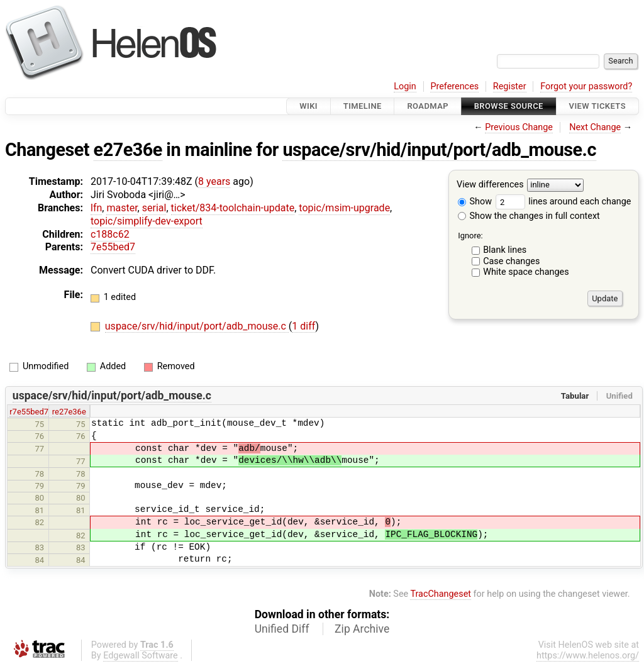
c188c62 (110, 234)
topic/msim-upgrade (344, 208)
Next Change (595, 127)
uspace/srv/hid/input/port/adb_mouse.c (439, 150)
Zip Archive (362, 629)
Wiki (308, 106)
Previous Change (519, 127)
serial (154, 208)
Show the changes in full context (529, 216)
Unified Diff (282, 629)
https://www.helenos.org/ (588, 656)
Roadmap (428, 106)
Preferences (454, 86)
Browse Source (509, 106)
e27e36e (128, 150)
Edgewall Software (141, 656)
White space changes (526, 272)
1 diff (303, 326)
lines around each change (563, 202)
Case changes (511, 261)
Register (510, 86)
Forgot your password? (586, 86)
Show (475, 202)
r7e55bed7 (29, 412)
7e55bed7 (113, 247)
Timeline (363, 106)
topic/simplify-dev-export (147, 221)
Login (405, 86)
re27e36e (69, 412)
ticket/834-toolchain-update (233, 208)
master (122, 208)
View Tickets (597, 106)
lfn (96, 208)
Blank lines (505, 250)
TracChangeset (441, 594)
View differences (490, 185)
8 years (214, 181)
